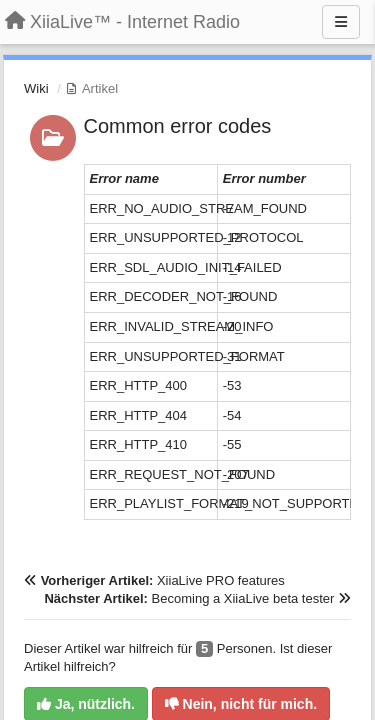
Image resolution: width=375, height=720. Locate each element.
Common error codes (178, 126)
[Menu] (341, 22)
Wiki (36, 88)
